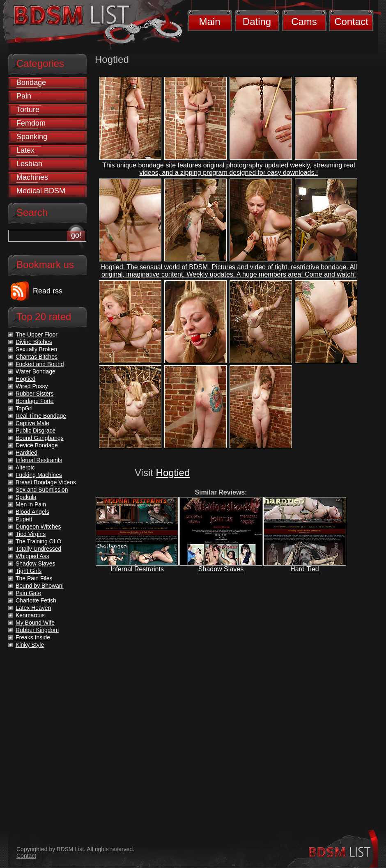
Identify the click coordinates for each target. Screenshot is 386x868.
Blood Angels (32, 512)
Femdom (31, 123)
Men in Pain (31, 504)
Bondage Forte (35, 401)
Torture (28, 110)
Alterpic (25, 467)
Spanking (32, 137)
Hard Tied (304, 569)
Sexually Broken (36, 349)
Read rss (48, 291)
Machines (32, 177)
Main (209, 22)
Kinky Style (30, 645)
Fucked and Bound (40, 364)
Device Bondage (37, 445)
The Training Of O (38, 541)
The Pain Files (34, 578)
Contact (351, 22)
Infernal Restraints (137, 569)
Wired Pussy (32, 386)
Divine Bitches (34, 342)
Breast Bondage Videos (46, 482)
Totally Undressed (38, 549)
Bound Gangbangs (40, 438)
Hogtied (173, 473)
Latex (25, 150)
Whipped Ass (32, 556)
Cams (304, 22)
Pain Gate (28, 593)
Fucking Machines (39, 475)
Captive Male (32, 423)
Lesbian (29, 164)
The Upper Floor (37, 334)
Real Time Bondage (41, 416)
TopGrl (24, 408)
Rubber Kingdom (37, 630)
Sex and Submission (42, 490)
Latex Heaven (33, 608)
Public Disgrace (36, 431)
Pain (24, 96)
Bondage (31, 82)
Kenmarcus (30, 615)
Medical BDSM (41, 191)
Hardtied (26, 453)
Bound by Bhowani (40, 586)
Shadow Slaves (221, 569)
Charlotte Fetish (36, 600)
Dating (257, 22)
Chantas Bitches (37, 357)
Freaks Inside (33, 637)
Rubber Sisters (35, 394)
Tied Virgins (31, 534)
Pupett (24, 519)
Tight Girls (29, 571)
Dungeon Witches (38, 527)
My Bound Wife (35, 623)
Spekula (26, 497)
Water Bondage (36, 371)
